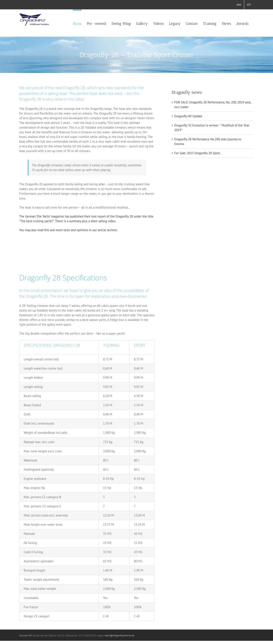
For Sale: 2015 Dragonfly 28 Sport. (197, 153)
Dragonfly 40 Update (188, 116)
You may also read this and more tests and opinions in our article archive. (68, 230)
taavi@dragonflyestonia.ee (119, 635)
